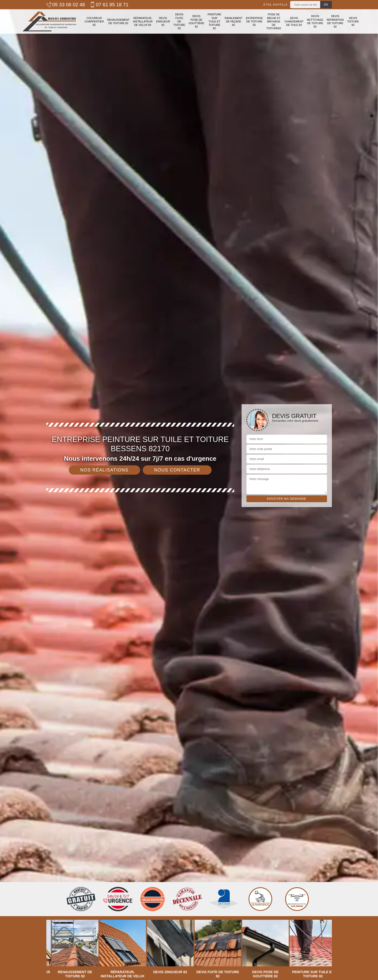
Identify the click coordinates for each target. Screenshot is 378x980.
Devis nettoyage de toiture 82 (315, 21)
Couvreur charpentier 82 (94, 22)
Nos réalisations (104, 470)
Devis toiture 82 (353, 22)
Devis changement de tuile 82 (294, 22)
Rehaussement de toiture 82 (118, 21)
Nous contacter (177, 470)
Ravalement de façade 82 (233, 22)
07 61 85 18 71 (109, 5)
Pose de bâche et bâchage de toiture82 (274, 21)
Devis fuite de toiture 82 (179, 21)
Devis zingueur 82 (163, 22)
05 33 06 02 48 (66, 5)
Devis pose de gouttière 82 (196, 21)
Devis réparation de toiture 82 (335, 21)
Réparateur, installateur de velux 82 (143, 22)
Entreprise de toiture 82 (254, 22)
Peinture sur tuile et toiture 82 (215, 21)
